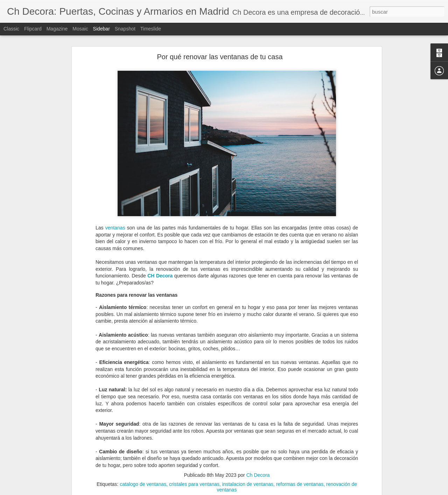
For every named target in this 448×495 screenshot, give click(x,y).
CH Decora (160, 250)
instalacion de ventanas (248, 459)
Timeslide (151, 29)
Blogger (251, 491)
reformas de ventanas (300, 459)
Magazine (57, 29)
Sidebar (101, 29)
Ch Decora (258, 450)
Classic (11, 29)
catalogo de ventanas (143, 459)
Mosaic (80, 29)
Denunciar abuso (275, 491)
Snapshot (125, 29)
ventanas (115, 202)
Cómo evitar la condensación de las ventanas (59, 484)
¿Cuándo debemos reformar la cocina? (54, 468)
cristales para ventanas (194, 459)
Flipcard (33, 29)
